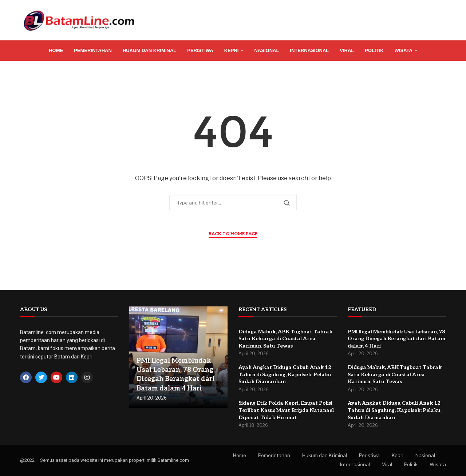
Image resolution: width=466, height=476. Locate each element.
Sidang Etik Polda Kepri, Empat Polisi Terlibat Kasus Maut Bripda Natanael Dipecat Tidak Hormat (286, 410)
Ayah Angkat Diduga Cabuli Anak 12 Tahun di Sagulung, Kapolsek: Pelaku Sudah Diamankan (285, 374)
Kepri (232, 50)
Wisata (404, 50)
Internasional (309, 50)
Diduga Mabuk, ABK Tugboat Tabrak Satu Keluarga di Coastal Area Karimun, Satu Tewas (285, 339)
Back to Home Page (233, 234)
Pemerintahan (93, 50)
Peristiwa (200, 50)
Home (56, 50)
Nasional (266, 50)
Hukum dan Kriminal (149, 50)
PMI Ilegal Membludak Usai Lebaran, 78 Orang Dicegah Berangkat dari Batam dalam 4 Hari (396, 339)
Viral (347, 50)
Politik (374, 50)
